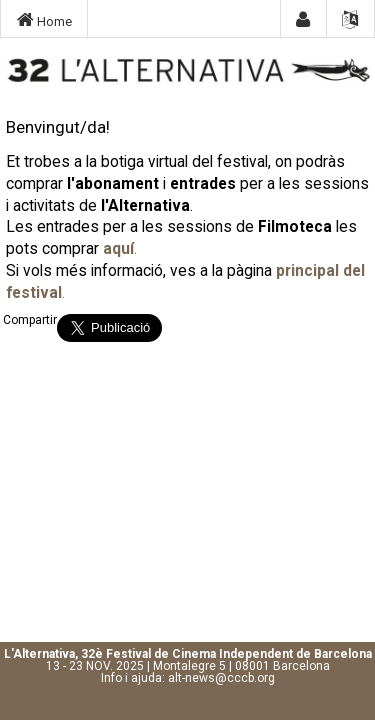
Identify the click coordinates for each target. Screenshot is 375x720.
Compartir (30, 320)
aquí (118, 249)
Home (44, 20)
